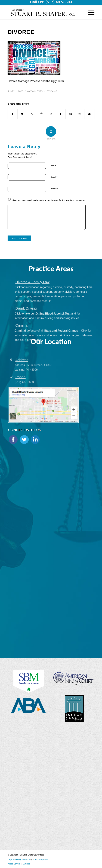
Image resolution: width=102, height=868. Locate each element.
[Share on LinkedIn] (51, 114)
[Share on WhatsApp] (32, 114)
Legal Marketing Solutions (19, 859)
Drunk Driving (26, 334)
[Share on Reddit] (80, 114)
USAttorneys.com (41, 859)
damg (54, 91)
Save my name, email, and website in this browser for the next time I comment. (49, 200)
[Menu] (90, 12)
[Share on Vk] (70, 114)
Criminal (22, 351)
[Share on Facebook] (13, 114)
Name (54, 165)
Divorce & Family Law (32, 307)
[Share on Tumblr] (61, 114)
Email (54, 177)
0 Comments (35, 91)
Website (54, 189)
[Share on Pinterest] (41, 114)
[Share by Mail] (89, 114)
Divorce (21, 32)
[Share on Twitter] (22, 114)
